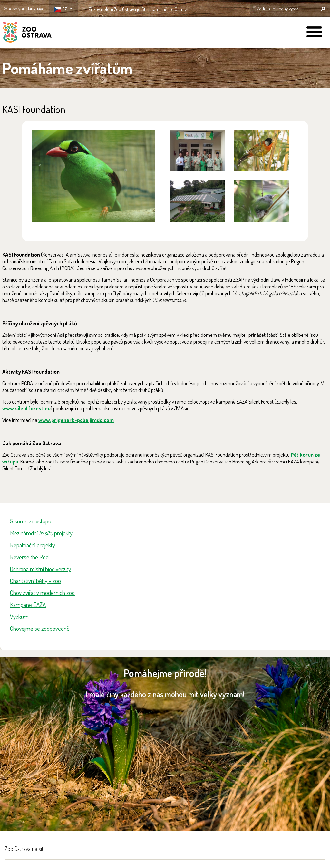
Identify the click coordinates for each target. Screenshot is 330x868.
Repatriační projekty (33, 545)
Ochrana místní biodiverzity (40, 569)
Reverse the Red (29, 557)
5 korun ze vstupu (31, 521)
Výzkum (19, 616)
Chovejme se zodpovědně (40, 628)
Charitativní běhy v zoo (35, 581)
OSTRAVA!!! (216, 8)
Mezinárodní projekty (41, 533)
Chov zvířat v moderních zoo (42, 593)
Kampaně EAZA (28, 605)
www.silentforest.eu (26, 408)
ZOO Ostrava (27, 33)
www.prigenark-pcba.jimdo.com (76, 420)
